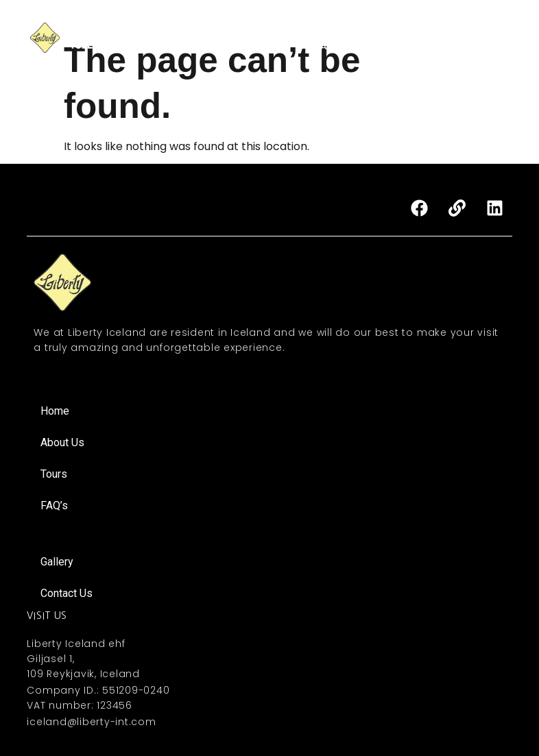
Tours (322, 29)
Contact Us (392, 46)
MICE (433, 29)
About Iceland (477, 46)
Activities (379, 29)
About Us (264, 29)
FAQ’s (329, 46)
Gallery (484, 29)
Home (205, 29)
